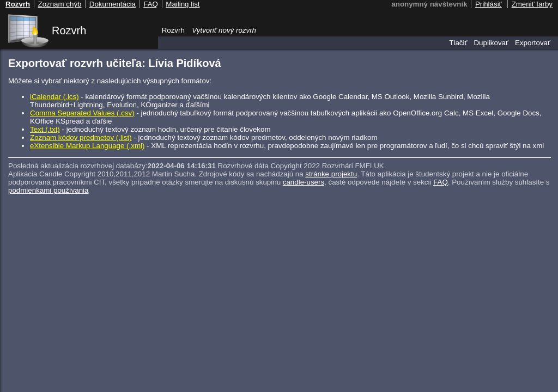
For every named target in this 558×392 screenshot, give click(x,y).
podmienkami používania (48, 190)
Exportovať (533, 43)
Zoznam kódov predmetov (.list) (81, 137)
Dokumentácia (113, 4)
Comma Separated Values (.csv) (82, 113)
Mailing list (183, 4)
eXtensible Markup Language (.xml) (87, 146)
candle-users (304, 182)
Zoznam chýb (59, 4)
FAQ (441, 182)
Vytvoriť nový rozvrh (224, 30)
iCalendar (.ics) (54, 97)
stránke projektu (331, 174)
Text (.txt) (45, 129)
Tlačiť (458, 43)
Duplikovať (491, 43)
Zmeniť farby (532, 4)
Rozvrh (69, 30)
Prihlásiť (489, 4)
